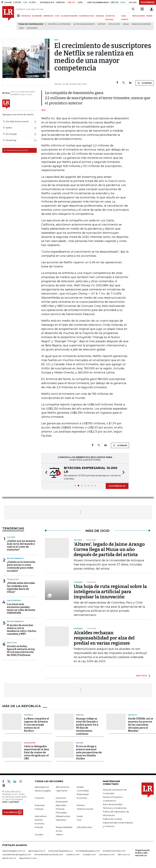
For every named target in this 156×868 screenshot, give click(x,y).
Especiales (61, 805)
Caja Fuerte (62, 791)
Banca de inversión (141, 24)
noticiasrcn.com (107, 854)
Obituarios (61, 820)
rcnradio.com (89, 854)
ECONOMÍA (37, 16)
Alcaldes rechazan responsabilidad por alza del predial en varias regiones (104, 638)
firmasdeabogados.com (88, 851)
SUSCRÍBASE (148, 2)
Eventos (81, 805)
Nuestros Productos (113, 797)
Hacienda (28, 715)
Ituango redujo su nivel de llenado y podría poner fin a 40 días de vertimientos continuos (87, 726)
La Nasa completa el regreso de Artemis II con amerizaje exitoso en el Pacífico (36, 725)
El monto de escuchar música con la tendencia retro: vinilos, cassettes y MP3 (22, 630)
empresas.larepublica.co (61, 851)
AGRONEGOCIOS (87, 16)
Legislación (30, 743)
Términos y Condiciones (115, 808)
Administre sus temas (16, 150)
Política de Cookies (112, 819)
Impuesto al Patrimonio (59, 24)
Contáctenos (109, 801)
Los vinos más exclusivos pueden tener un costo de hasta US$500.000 (21, 609)
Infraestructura (63, 816)
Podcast (39, 827)
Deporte (132, 715)
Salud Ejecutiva (84, 827)
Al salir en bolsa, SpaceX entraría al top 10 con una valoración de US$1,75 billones (21, 651)
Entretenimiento (15, 558)
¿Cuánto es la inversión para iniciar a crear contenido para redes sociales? (21, 566)
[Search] (133, 9)
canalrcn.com (73, 854)
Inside (80, 816)
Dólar (126, 24)
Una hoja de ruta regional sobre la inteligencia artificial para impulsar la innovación (110, 592)
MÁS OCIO (141, 676)
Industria (12, 643)
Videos (59, 834)
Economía (82, 798)
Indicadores (41, 816)
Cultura (11, 537)
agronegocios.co (37, 851)
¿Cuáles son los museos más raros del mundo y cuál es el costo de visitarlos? (21, 545)
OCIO (57, 16)
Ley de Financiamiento (84, 24)
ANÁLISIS (100, 16)
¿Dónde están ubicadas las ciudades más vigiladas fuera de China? (21, 587)
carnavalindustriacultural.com (48, 854)
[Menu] (19, 16)
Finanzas (39, 809)
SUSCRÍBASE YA (117, 486)
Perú (22, 28)
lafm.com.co (124, 854)
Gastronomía (14, 600)
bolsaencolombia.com (114, 851)
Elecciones (32, 28)
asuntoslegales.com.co (14, 851)
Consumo (40, 798)
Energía (80, 715)
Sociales (39, 834)
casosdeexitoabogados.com (17, 854)
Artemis (102, 24)
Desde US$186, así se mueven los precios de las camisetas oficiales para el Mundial (141, 725)
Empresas (40, 805)
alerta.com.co (9, 858)
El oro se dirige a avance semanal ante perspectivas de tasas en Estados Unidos (89, 752)
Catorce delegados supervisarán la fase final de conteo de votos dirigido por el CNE (36, 752)
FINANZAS (26, 16)
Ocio (79, 820)
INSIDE (149, 16)
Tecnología (13, 579)
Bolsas (80, 743)
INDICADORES (139, 16)
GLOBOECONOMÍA (69, 16)
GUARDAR (145, 83)
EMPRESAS (49, 16)
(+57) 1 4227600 (11, 802)
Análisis (80, 787)
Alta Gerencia (62, 787)
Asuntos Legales (43, 791)
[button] (45, 473)
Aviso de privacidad (113, 804)
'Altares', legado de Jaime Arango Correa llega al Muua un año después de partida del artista (109, 549)
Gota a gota (114, 24)
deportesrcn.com (28, 858)
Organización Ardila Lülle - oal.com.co (142, 853)
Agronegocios (42, 787)
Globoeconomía (85, 809)
